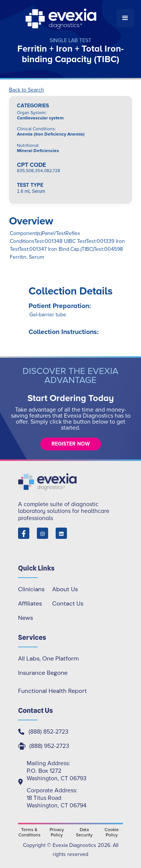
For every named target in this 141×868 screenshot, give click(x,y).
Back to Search (27, 90)
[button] (125, 18)
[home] (61, 18)
